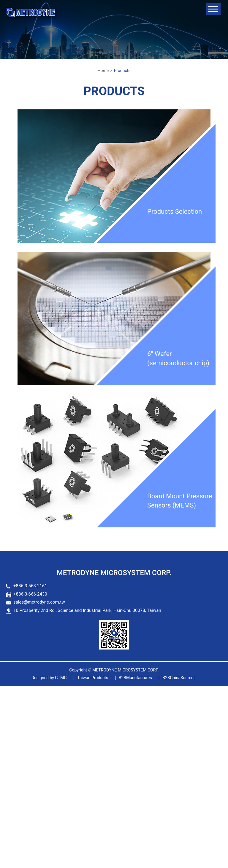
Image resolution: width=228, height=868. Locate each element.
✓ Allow (8, 703)
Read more (14, 757)
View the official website (53, 757)
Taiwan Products (93, 678)
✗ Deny (8, 710)
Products (122, 71)
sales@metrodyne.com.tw (39, 602)
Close (6, 689)
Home (103, 71)
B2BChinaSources (179, 678)
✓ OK (170, 864)
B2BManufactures (135, 678)
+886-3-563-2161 (30, 586)
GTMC (49, 678)
